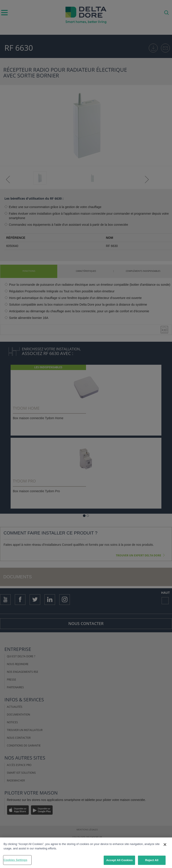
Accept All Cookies (119, 860)
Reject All (152, 860)
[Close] (165, 845)
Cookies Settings (15, 860)
